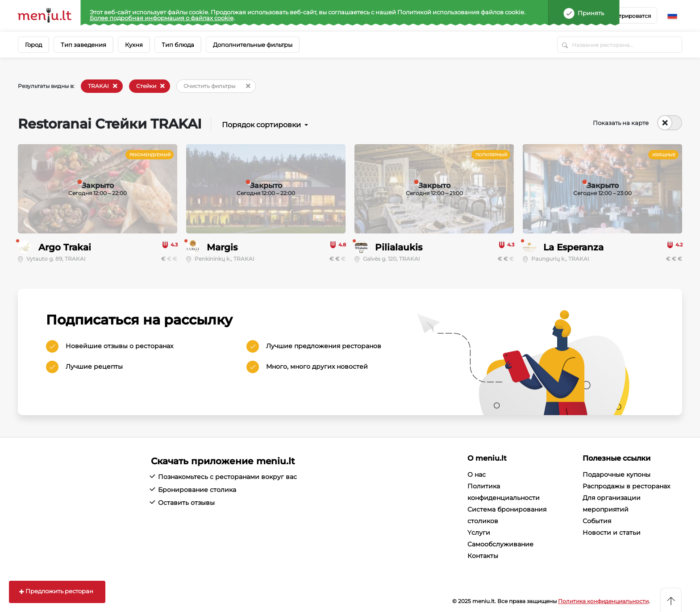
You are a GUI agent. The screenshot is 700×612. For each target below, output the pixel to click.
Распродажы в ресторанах (626, 486)
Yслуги (479, 533)
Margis (222, 247)
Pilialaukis (399, 247)
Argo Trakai (65, 247)
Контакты (483, 556)
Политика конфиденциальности (603, 601)
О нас (477, 475)
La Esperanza (573, 247)
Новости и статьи (612, 533)
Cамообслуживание (500, 544)
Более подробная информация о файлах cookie (162, 18)
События (597, 521)
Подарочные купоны (617, 475)
